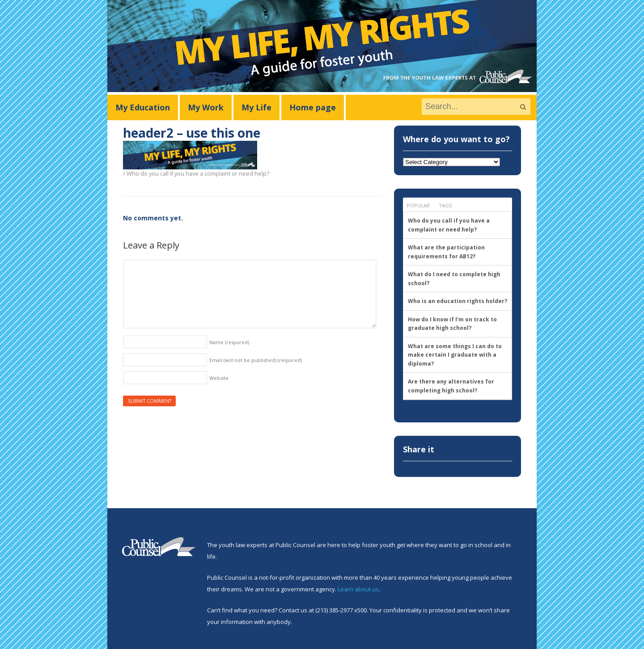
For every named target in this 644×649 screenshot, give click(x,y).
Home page (313, 107)
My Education (143, 107)
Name (229, 342)
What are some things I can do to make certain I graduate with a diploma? (455, 355)
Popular (418, 205)
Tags (445, 205)
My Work (206, 107)
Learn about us (358, 589)
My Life (256, 107)
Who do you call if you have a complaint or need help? (196, 174)
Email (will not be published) (256, 360)
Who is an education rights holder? (458, 301)
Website (219, 378)
